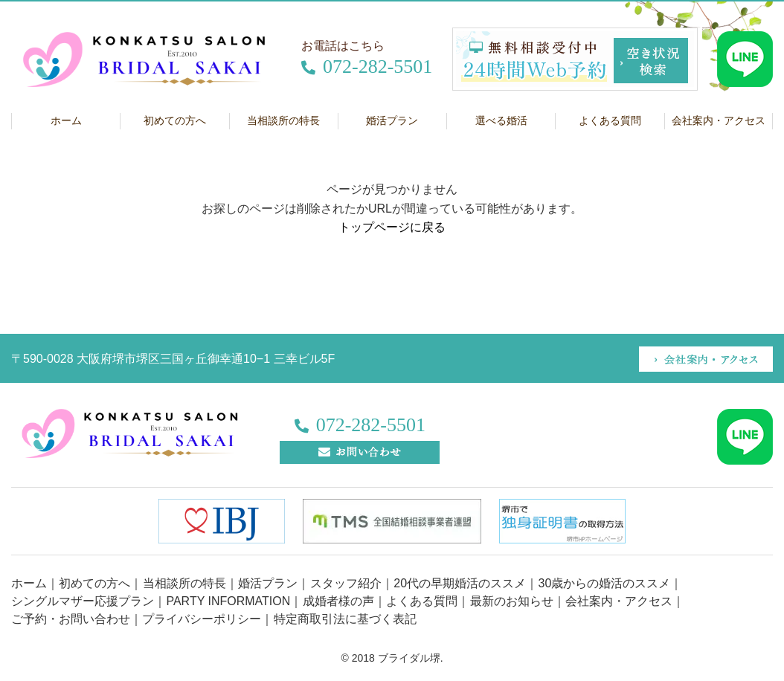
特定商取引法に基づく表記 (345, 619)
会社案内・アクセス (619, 601)
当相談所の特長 (283, 121)
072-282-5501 (367, 67)
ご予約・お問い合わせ (71, 619)
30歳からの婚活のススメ (605, 583)
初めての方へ (175, 121)
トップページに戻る (392, 227)
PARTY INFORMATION (228, 601)
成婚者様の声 (338, 601)
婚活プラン (392, 121)
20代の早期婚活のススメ (460, 583)
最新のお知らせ (512, 601)
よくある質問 (610, 121)
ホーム (66, 121)
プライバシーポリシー (202, 619)
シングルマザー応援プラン (83, 601)
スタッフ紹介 (346, 583)
